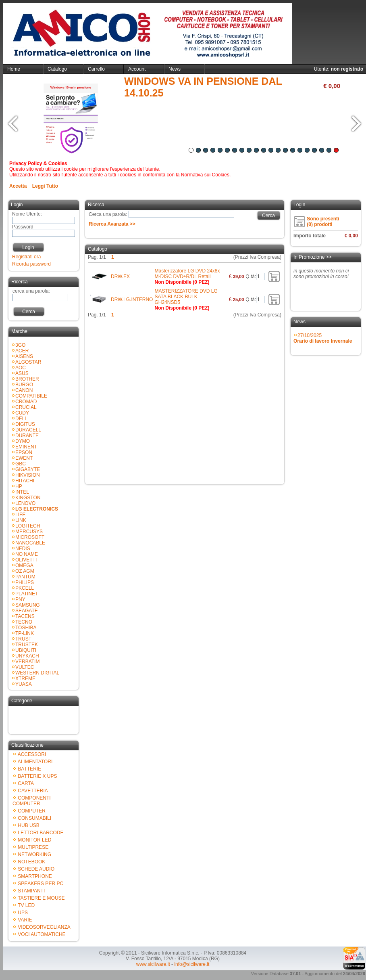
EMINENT (26, 447)
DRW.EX (120, 276)
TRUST (23, 639)
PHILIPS (25, 582)
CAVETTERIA (33, 791)
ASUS (22, 373)
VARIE (25, 920)
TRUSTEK (27, 645)
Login (28, 247)
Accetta (18, 186)
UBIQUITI (26, 650)
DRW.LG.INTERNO (132, 299)
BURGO (24, 385)
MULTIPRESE (33, 847)
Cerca (29, 312)
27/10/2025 (323, 338)
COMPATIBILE (31, 396)
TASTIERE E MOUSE (41, 898)
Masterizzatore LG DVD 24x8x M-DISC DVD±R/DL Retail (187, 274)
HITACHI (25, 481)
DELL (21, 419)
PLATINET (27, 594)
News (175, 69)
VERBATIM (27, 662)
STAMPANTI (31, 891)
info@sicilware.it (192, 964)
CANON (24, 390)
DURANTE (27, 436)
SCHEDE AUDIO (36, 869)
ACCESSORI (32, 754)
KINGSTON (28, 498)
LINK (21, 520)
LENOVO (25, 503)
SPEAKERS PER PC (41, 884)
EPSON (24, 452)
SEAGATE (27, 611)
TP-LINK (25, 633)
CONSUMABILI (34, 818)
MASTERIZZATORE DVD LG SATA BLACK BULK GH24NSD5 (186, 297)
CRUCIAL (26, 407)
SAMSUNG (28, 605)
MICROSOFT (30, 537)
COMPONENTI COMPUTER (32, 801)
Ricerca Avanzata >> (112, 224)
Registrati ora (26, 257)
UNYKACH (27, 656)
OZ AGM (25, 571)
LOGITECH (28, 526)
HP (19, 486)
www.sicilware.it (153, 964)
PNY (20, 599)
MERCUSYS (29, 532)
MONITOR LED (34, 840)
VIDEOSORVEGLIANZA (44, 927)
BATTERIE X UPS (37, 776)
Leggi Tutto (45, 186)
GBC (21, 464)
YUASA (24, 684)
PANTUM (25, 577)
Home (14, 69)
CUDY (22, 413)
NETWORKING (34, 854)
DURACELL (28, 430)
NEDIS (23, 549)
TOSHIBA (26, 628)
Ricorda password (31, 264)
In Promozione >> (313, 257)
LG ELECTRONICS (37, 509)
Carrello (96, 69)
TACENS (25, 616)
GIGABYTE (28, 469)
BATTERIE (29, 769)
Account (137, 69)
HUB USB (28, 825)
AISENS (24, 356)
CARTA (26, 783)
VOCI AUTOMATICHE (42, 934)
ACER (22, 351)
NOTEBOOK (31, 862)
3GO (20, 345)
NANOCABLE (30, 543)
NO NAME (27, 554)
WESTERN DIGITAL (37, 673)
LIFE (20, 515)
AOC (21, 368)
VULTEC (25, 667)
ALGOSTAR (28, 362)
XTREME (25, 678)
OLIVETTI (26, 560)
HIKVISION (28, 475)
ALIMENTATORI (35, 762)
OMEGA (24, 565)
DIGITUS (25, 424)
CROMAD (26, 402)
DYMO (23, 441)
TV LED (26, 905)
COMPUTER (32, 811)
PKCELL (25, 588)
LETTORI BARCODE (41, 833)
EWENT (24, 458)
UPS (23, 913)
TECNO (24, 622)
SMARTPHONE (35, 876)
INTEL (22, 492)
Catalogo (57, 69)
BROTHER (27, 379)
